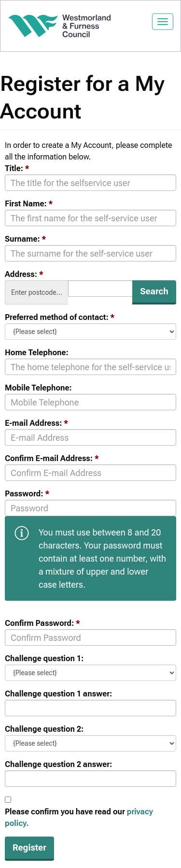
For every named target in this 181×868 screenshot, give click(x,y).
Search (154, 291)
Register (29, 847)
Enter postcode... (37, 292)
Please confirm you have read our (79, 817)
